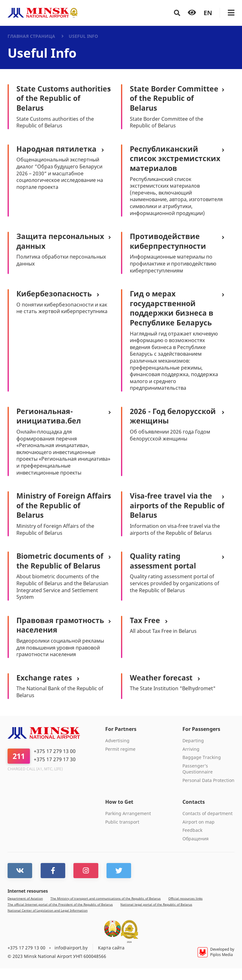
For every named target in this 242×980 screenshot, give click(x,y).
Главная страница (31, 36)
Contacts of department (207, 826)
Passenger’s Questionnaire (198, 781)
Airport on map (199, 834)
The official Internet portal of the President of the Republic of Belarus (60, 916)
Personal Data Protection (208, 793)
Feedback (192, 843)
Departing (193, 753)
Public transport (122, 834)
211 (19, 768)
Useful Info (83, 36)
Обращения (196, 851)
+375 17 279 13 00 (55, 764)
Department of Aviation (25, 910)
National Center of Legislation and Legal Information (48, 922)
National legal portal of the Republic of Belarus (156, 916)
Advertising (117, 753)
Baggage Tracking (202, 770)
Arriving (191, 761)
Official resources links (185, 910)
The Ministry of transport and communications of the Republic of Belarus (106, 910)
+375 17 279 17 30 (55, 772)
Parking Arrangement (128, 826)
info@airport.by (71, 960)
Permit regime (120, 761)
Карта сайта (111, 960)
